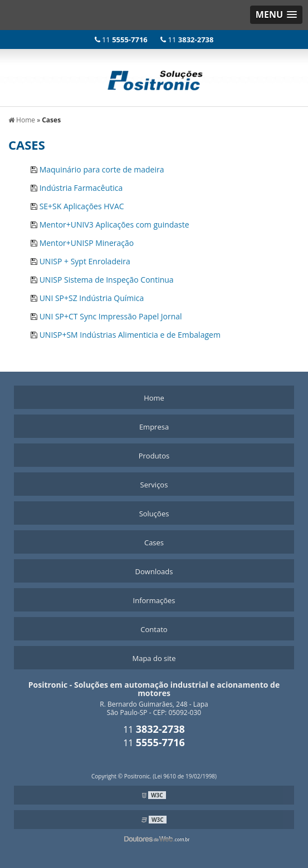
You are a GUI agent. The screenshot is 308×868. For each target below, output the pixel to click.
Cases (154, 542)
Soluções (154, 514)
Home (154, 398)
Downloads (154, 571)
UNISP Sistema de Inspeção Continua (107, 280)
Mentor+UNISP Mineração (87, 243)
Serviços (154, 485)
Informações (154, 600)
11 (122, 40)
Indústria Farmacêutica (81, 188)
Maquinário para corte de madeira (102, 169)
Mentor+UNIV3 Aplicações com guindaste (114, 225)
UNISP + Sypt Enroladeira (85, 261)
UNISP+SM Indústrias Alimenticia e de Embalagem (130, 335)
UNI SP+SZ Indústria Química (92, 298)
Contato (154, 629)
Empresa (154, 427)
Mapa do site (154, 658)
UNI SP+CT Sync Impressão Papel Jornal (111, 316)
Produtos (154, 456)
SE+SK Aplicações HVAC (82, 206)
